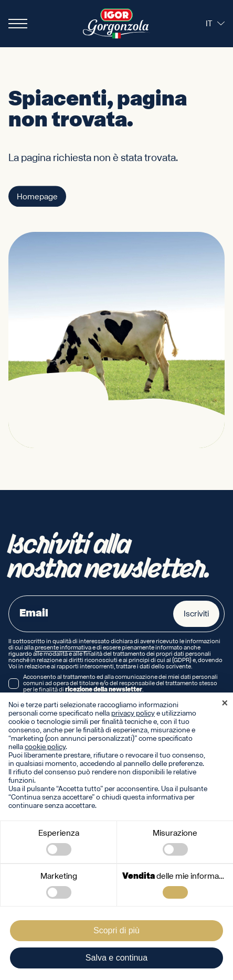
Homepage (37, 197)
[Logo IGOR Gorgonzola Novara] (116, 24)
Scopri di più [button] (116, 930)
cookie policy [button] (45, 747)
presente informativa (63, 648)
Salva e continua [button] (116, 958)
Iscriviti (196, 614)
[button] (225, 704)
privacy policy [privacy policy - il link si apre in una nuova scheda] (133, 713)
